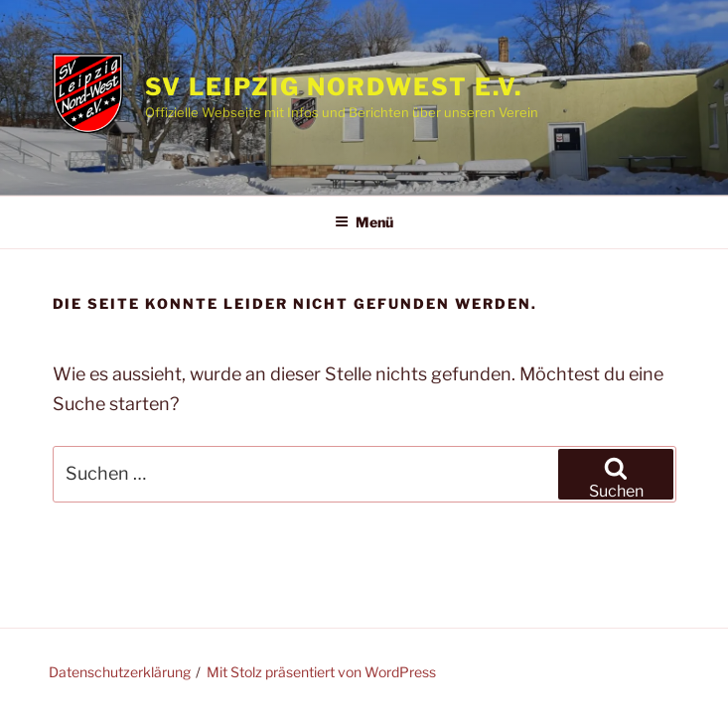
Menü (364, 222)
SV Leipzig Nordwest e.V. (334, 87)
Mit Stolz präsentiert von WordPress (321, 672)
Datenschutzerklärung (120, 672)
